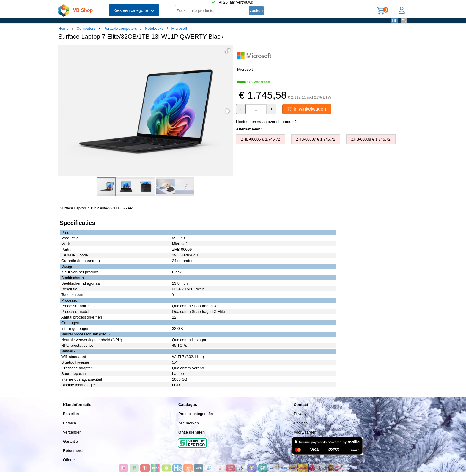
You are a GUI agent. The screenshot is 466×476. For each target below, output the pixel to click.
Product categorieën (196, 414)
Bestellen (71, 414)
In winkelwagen (307, 109)
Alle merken (189, 423)
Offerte (69, 460)
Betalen (70, 423)
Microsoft (179, 28)
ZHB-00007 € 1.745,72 (316, 139)
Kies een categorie (134, 10)
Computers (86, 28)
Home (63, 28)
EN (404, 21)
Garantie (70, 441)
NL (395, 21)
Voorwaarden (305, 432)
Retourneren (74, 451)
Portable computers (120, 28)
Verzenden (72, 432)
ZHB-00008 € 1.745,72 (371, 139)
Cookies (301, 423)
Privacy (300, 414)
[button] (228, 51)
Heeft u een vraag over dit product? (266, 122)
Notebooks (154, 28)
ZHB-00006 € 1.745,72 (261, 139)
